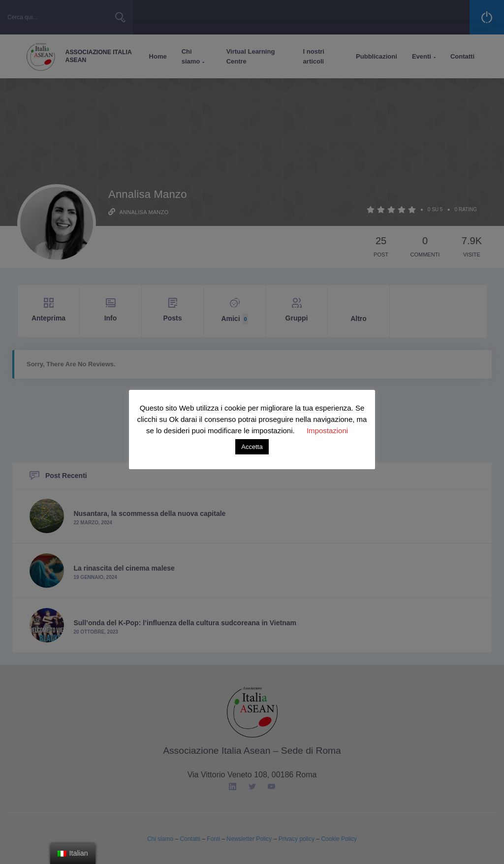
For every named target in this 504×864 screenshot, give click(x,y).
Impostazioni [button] (327, 431)
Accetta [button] (252, 447)
